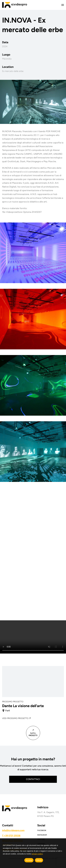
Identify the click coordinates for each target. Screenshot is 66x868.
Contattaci (33, 779)
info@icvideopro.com (13, 830)
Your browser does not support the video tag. (33, 637)
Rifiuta (39, 860)
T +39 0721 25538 (11, 836)
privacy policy (37, 854)
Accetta (29, 860)
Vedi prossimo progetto (15, 718)
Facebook (42, 830)
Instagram (42, 835)
